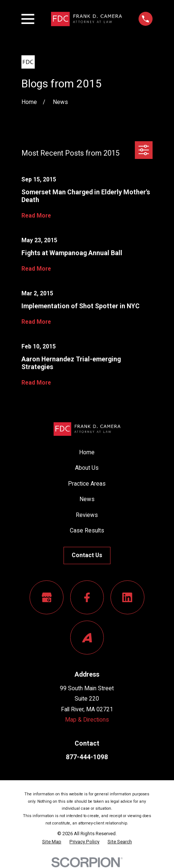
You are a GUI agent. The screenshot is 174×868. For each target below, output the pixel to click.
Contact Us (87, 555)
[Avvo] (87, 638)
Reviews (87, 515)
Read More (36, 216)
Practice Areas (87, 484)
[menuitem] (52, 842)
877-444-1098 (87, 757)
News (87, 499)
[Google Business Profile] (47, 597)
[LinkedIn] (127, 597)
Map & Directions (87, 720)
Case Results (87, 530)
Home (87, 452)
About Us (87, 468)
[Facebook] (87, 597)
